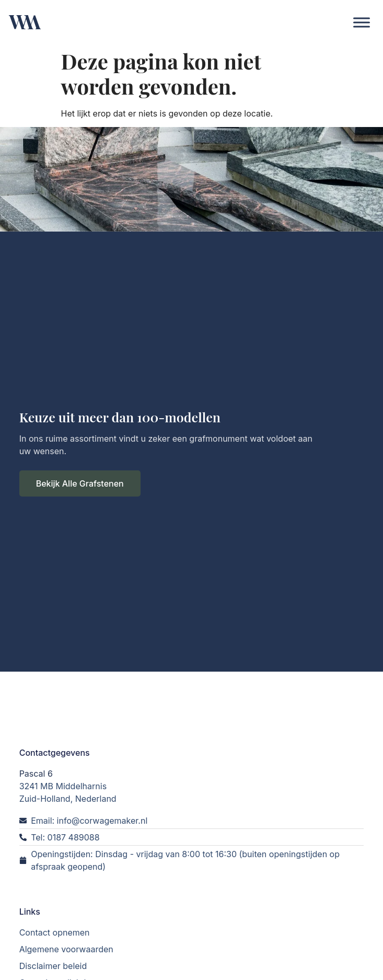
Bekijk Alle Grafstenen (80, 481)
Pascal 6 (36, 770)
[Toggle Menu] (362, 22)
